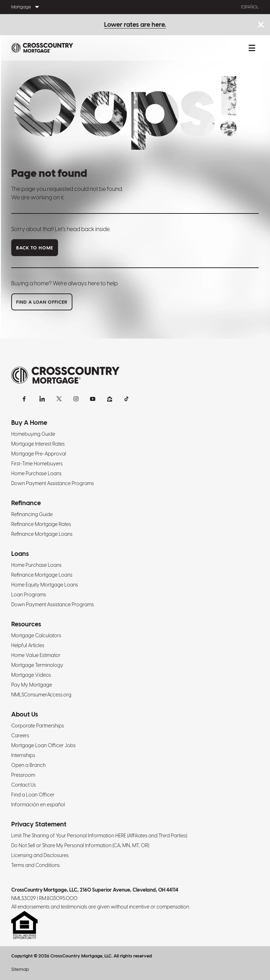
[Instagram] (76, 399)
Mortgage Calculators (36, 635)
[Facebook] (25, 399)
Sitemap (20, 969)
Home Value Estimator (36, 655)
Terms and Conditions (36, 865)
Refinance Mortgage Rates (41, 524)
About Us (25, 714)
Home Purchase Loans (36, 473)
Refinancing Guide (32, 514)
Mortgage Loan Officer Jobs (43, 745)
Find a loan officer (42, 302)
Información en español (38, 805)
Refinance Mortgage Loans (42, 534)
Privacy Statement (39, 824)
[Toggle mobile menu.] (252, 48)
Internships (23, 755)
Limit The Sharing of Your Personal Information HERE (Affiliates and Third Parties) (99, 836)
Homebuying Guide (33, 434)
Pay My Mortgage (32, 685)
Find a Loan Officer (33, 795)
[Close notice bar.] (261, 25)
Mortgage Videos (31, 675)
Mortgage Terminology (37, 665)
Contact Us (24, 785)
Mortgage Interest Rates (38, 444)
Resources (26, 624)
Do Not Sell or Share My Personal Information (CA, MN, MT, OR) (80, 845)
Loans (20, 554)
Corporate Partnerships (38, 726)
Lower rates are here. (135, 24)
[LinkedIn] (42, 399)
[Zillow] (110, 399)
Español (250, 7)
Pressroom (23, 775)
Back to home (35, 248)
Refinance (26, 503)
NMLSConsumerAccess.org (41, 695)
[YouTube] (93, 399)
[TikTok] (127, 399)
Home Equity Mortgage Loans (45, 585)
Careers (20, 736)
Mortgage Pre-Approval (39, 454)
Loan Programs (29, 595)
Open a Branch (28, 765)
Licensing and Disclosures (40, 855)
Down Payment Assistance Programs (53, 483)
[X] (59, 399)
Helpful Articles (28, 645)
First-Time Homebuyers (37, 464)
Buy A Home (29, 423)
